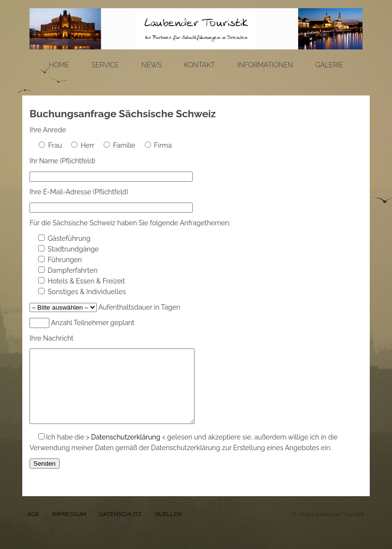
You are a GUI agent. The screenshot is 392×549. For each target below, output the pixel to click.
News (151, 65)
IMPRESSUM (69, 529)
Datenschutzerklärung (126, 452)
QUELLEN (168, 529)
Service (105, 65)
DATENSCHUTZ (121, 529)
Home (59, 65)
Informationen (265, 65)
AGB (33, 529)
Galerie (329, 65)
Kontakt (199, 65)
